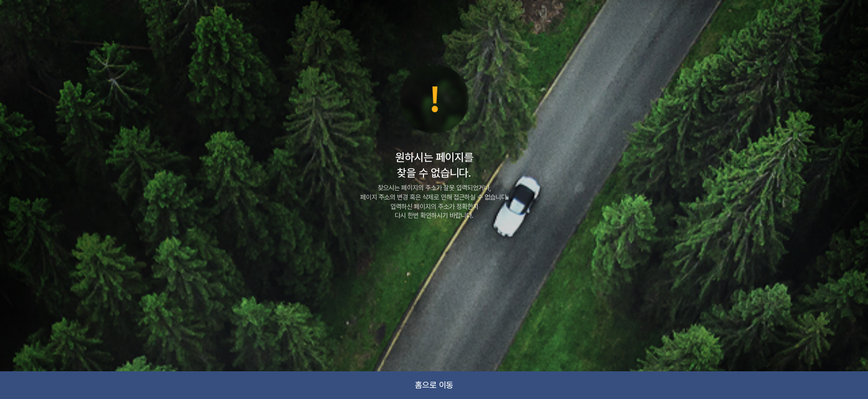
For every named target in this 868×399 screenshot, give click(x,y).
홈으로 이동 (434, 385)
